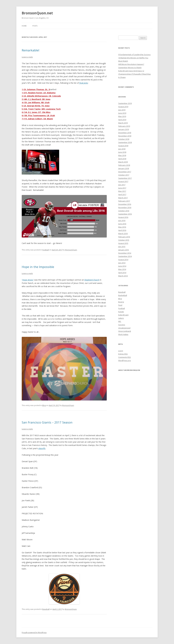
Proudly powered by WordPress (34, 633)
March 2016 (123, 234)
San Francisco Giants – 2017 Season (47, 422)
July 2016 (122, 220)
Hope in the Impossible (38, 267)
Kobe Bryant (123, 315)
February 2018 (124, 165)
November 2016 (125, 207)
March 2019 (123, 123)
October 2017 (124, 175)
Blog (44, 405)
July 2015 (122, 247)
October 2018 (124, 139)
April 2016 (122, 230)
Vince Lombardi (125, 331)
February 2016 (124, 237)
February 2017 (124, 201)
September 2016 (125, 214)
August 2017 (123, 181)
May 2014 (122, 269)
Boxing (121, 302)
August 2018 (123, 146)
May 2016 (122, 227)
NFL (120, 321)
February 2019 (124, 126)
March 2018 (123, 162)
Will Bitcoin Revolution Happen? (131, 64)
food (120, 305)
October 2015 (124, 240)
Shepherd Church (92, 280)
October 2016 (124, 211)
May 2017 (122, 191)
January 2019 (124, 129)
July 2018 (122, 149)
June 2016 (122, 224)
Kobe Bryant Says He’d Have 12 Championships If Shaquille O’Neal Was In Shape (135, 74)
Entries (123, 354)
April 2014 (122, 273)
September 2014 (125, 256)
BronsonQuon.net (37, 13)
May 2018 (122, 155)
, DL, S (47, 89)
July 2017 (122, 185)
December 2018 (125, 133)
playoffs (42, 448)
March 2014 (123, 276)
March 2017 (123, 198)
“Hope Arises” (28, 280)
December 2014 (125, 253)
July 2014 (122, 263)
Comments (125, 357)
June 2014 (122, 266)
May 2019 (122, 116)
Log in (121, 351)
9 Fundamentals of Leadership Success (134, 55)
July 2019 (122, 110)
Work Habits (123, 334)
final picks (83, 83)
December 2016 (125, 204)
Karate (121, 312)
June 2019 (122, 113)
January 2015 (124, 250)
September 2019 (125, 103)
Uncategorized (124, 328)
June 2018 (122, 152)
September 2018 (125, 142)
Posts (35, 26)
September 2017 (125, 178)
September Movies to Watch (130, 68)
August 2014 (123, 260)
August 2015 (123, 243)
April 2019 (122, 120)
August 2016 (123, 217)
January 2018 (124, 168)
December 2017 (125, 172)
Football (46, 250)
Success (122, 325)
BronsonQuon (71, 250)
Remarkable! (31, 50)
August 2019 (123, 107)
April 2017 (122, 194)
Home (24, 26)
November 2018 (125, 136)
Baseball (46, 609)
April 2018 (122, 159)
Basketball (123, 295)
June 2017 (122, 188)
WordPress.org (124, 360)
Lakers (121, 318)
